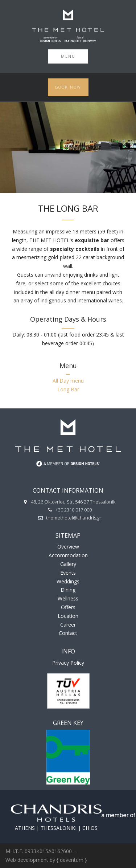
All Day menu (68, 381)
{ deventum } (72, 860)
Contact (68, 633)
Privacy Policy (68, 663)
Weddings (68, 581)
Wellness (68, 598)
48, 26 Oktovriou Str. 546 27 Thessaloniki (74, 502)
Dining (68, 590)
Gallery (68, 564)
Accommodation (68, 555)
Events (68, 573)
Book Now (68, 87)
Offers (68, 607)
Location (68, 616)
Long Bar (68, 389)
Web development (27, 860)
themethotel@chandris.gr (74, 518)
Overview (68, 547)
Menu (68, 56)
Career (68, 625)
